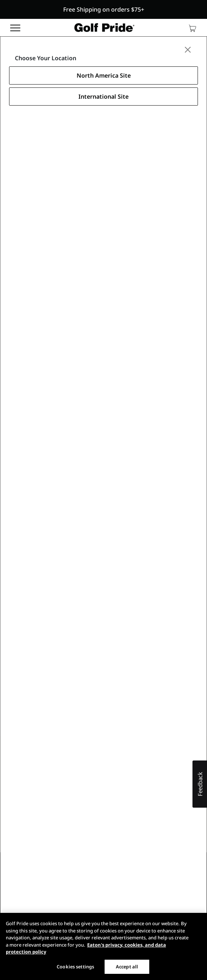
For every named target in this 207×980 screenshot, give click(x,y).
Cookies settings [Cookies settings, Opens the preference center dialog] (75, 967)
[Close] (188, 50)
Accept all (127, 967)
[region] (103, 946)
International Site (103, 97)
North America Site (104, 75)
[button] (103, 9)
